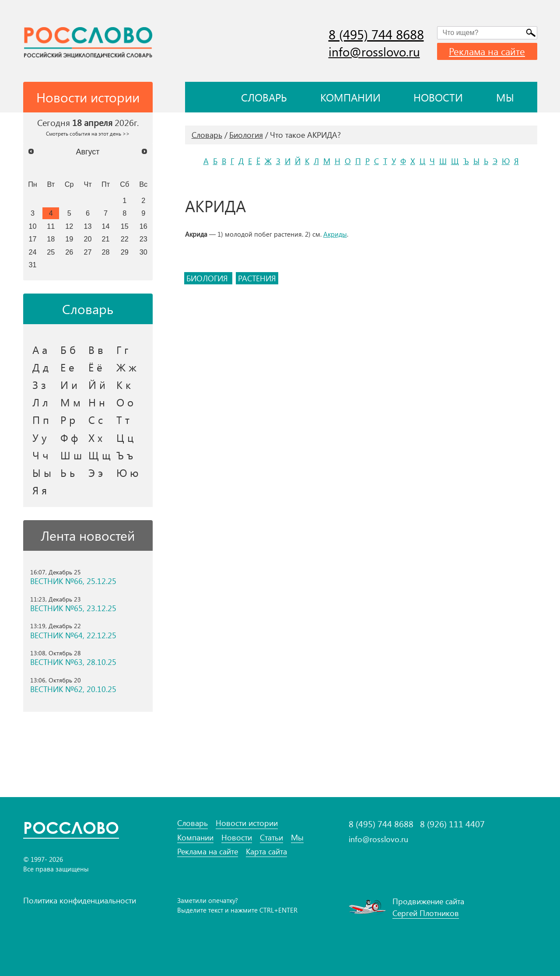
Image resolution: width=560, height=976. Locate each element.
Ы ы (42, 472)
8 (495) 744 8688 (376, 34)
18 (51, 239)
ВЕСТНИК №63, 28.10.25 (73, 662)
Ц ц (125, 437)
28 (106, 252)
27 (88, 252)
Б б (68, 350)
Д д (40, 367)
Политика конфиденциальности (80, 900)
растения (257, 278)
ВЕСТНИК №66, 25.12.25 (73, 581)
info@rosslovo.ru (374, 51)
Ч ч (40, 455)
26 (69, 252)
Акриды (335, 234)
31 (32, 265)
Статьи (271, 838)
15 (125, 226)
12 (69, 226)
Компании (350, 97)
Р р (68, 420)
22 (125, 239)
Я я (40, 490)
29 (125, 252)
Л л (40, 402)
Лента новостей (88, 535)
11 (51, 226)
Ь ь (68, 472)
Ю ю (128, 472)
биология (208, 278)
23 (143, 239)
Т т (123, 420)
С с (96, 420)
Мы (505, 97)
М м (70, 402)
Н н (97, 402)
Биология (246, 135)
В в (96, 350)
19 (69, 239)
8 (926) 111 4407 (452, 824)
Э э (96, 472)
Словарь (264, 97)
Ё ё (95, 367)
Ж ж (126, 367)
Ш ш (71, 455)
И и (69, 385)
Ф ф (69, 437)
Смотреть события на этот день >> (88, 133)
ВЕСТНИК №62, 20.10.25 (73, 689)
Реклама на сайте (487, 51)
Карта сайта (266, 852)
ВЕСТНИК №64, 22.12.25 (73, 635)
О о (125, 402)
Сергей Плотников (426, 913)
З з (39, 385)
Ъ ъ (125, 455)
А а (40, 350)
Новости (438, 97)
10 (32, 226)
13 (88, 226)
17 (32, 239)
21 (106, 239)
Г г (122, 350)
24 (32, 252)
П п (41, 420)
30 (143, 252)
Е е (67, 367)
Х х (95, 437)
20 (88, 239)
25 (51, 252)
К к (124, 385)
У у (40, 437)
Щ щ (100, 455)
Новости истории (247, 823)
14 (106, 226)
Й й (97, 385)
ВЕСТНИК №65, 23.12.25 (73, 608)
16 (143, 226)
